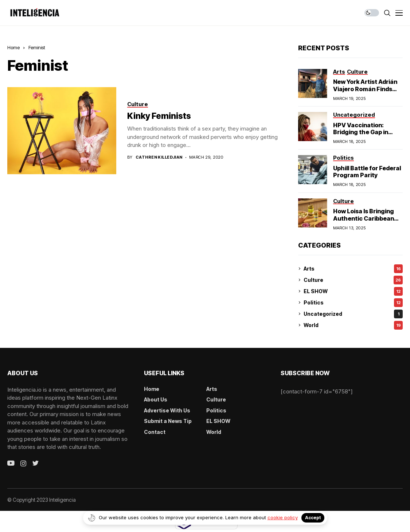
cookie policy (283, 517)
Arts (353, 269)
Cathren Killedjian (159, 157)
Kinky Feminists (159, 116)
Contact (155, 432)
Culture (353, 280)
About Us (156, 399)
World (353, 325)
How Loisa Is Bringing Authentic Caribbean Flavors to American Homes (364, 222)
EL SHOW (353, 291)
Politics (353, 303)
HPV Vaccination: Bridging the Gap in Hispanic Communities (366, 132)
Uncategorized (353, 314)
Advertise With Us (167, 410)
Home (13, 47)
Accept (313, 518)
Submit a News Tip (168, 421)
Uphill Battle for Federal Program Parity (367, 172)
